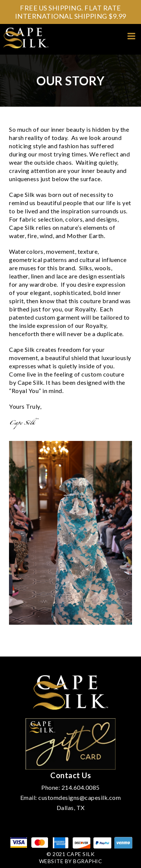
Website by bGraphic (71, 861)
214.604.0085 (81, 787)
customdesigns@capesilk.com (79, 797)
